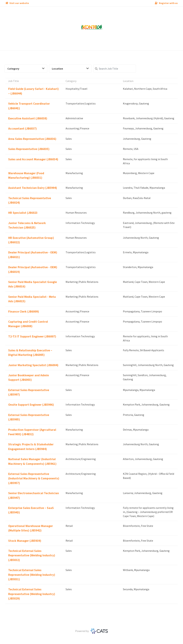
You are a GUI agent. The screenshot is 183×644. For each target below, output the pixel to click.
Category (26, 69)
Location (70, 69)
